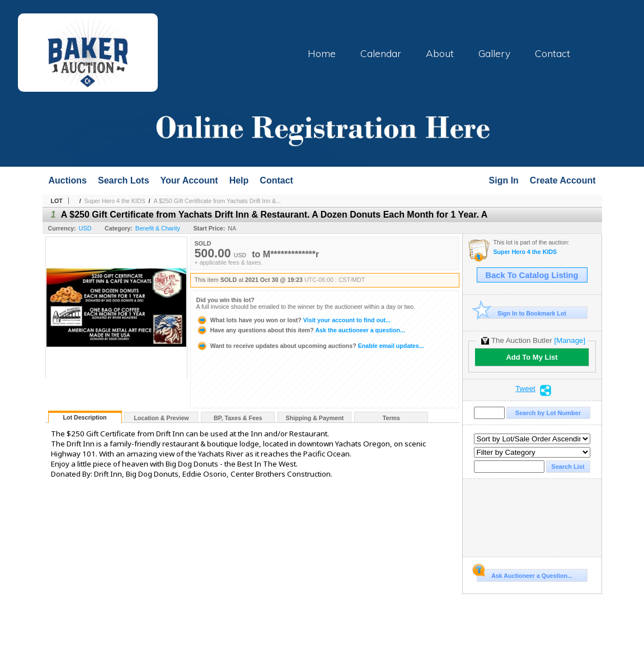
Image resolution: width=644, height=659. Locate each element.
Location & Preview (161, 418)
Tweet (525, 389)
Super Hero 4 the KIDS (115, 201)
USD (85, 228)
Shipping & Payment (315, 418)
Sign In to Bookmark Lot (522, 313)
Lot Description (84, 417)
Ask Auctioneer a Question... (525, 574)
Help (239, 180)
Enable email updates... (310, 346)
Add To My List (532, 357)
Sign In (504, 180)
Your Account (189, 180)
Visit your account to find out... (293, 320)
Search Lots (124, 180)
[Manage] (570, 340)
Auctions (68, 180)
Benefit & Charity (158, 228)
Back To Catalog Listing (532, 275)
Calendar (381, 53)
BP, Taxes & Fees (238, 418)
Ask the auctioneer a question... (301, 330)
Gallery (494, 53)
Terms (391, 418)
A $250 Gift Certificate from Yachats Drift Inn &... (217, 201)
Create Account (563, 180)
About (440, 53)
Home (322, 53)
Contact (553, 53)
